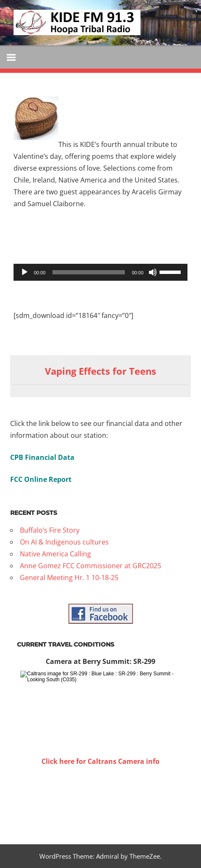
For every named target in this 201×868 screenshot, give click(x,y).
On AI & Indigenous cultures (64, 542)
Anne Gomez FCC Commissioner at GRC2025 (91, 566)
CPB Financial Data (42, 457)
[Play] (25, 272)
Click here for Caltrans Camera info (100, 761)
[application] (100, 272)
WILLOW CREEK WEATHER (100, 799)
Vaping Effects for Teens (100, 371)
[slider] (89, 272)
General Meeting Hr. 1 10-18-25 (69, 578)
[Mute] (153, 272)
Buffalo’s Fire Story (50, 530)
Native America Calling (55, 554)
